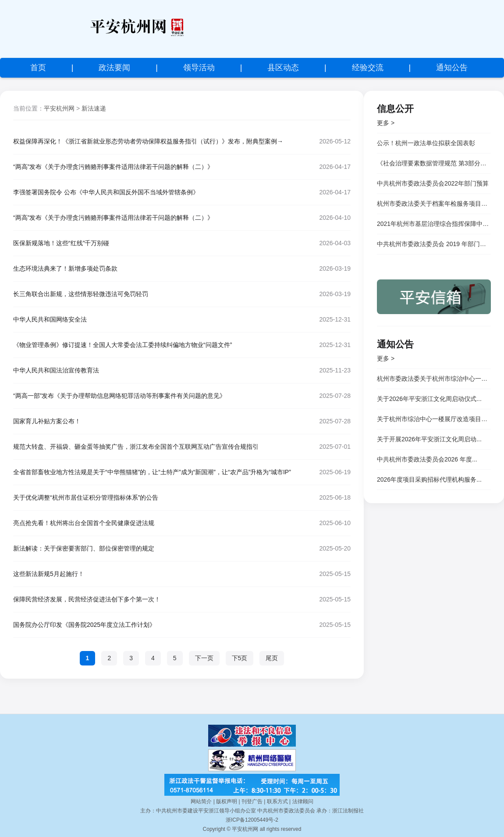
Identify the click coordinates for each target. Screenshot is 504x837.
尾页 (272, 658)
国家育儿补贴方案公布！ (47, 421)
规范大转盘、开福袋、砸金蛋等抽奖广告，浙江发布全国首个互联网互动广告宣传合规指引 (136, 447)
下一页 (204, 658)
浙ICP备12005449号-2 (252, 820)
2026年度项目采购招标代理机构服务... (429, 479)
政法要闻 (114, 68)
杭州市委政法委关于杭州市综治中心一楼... (434, 379)
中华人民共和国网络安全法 (50, 319)
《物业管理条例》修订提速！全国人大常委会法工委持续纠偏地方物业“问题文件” (122, 345)
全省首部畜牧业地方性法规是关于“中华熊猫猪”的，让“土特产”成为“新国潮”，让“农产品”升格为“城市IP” (152, 472)
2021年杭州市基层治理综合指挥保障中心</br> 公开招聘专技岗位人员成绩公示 (434, 224)
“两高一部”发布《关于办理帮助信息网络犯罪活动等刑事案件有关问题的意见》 (119, 396)
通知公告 (452, 68)
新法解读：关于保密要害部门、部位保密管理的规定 (84, 548)
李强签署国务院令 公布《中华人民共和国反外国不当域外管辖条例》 (106, 192)
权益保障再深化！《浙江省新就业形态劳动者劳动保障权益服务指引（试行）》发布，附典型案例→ (148, 141)
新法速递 (94, 108)
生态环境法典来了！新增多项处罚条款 (65, 268)
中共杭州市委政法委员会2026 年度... (427, 459)
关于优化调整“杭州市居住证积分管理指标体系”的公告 (86, 497)
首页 (38, 68)
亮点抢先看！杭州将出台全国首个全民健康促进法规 (84, 523)
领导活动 (199, 68)
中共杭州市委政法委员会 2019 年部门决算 (434, 244)
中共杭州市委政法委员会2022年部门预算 (433, 183)
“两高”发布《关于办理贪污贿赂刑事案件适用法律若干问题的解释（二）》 (113, 167)
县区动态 (283, 68)
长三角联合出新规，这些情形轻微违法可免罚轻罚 (81, 294)
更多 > (386, 123)
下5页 (240, 658)
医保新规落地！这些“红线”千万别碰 (61, 243)
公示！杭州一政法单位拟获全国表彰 (426, 143)
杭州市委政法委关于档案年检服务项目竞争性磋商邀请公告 (434, 204)
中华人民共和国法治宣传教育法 (56, 370)
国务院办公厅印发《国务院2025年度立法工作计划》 (84, 625)
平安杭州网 (59, 108)
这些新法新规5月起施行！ (49, 574)
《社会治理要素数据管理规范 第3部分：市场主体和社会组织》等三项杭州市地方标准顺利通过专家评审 (434, 163)
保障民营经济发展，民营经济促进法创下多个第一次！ (87, 599)
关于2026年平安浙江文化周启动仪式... (429, 399)
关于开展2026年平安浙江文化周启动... (429, 439)
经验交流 (368, 68)
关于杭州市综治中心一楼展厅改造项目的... (434, 419)
